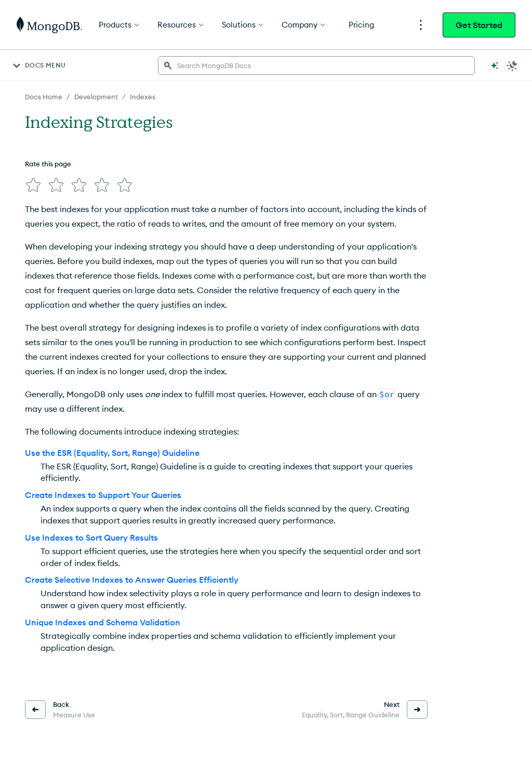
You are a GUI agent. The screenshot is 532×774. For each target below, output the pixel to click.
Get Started (479, 25)
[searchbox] (316, 65)
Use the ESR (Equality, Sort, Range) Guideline (112, 453)
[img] (33, 185)
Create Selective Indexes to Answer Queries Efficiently (132, 580)
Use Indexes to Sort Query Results (91, 537)
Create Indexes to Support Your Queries (103, 495)
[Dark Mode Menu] (512, 65)
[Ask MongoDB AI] (495, 65)
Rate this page (48, 164)
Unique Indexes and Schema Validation (103, 622)
